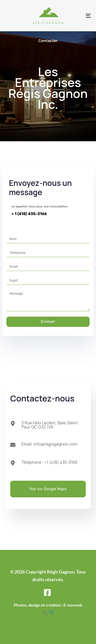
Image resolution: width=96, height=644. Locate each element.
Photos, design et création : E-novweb (48, 605)
